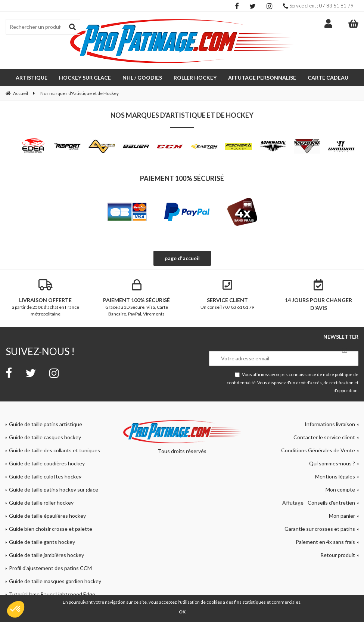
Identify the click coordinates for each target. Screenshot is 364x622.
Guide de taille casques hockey (45, 437)
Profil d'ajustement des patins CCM (50, 568)
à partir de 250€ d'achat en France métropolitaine (46, 298)
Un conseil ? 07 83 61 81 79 (228, 295)
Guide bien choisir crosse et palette (51, 529)
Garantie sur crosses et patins (320, 529)
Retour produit (338, 555)
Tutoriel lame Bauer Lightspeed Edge (52, 594)
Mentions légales (335, 476)
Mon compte (340, 489)
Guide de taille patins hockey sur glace (54, 489)
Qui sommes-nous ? (332, 463)
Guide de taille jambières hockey (46, 555)
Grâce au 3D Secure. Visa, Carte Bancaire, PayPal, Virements (137, 298)
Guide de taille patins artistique (46, 424)
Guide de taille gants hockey (42, 542)
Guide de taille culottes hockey (45, 476)
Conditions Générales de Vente (318, 450)
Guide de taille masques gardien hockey (55, 581)
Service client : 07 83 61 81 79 (318, 6)
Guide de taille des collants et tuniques (55, 450)
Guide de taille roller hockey (41, 503)
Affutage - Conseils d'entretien (319, 503)
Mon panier (342, 516)
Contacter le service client (324, 437)
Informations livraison (330, 424)
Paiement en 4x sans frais (325, 542)
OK (182, 612)
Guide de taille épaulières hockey (47, 516)
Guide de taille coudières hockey (47, 463)
